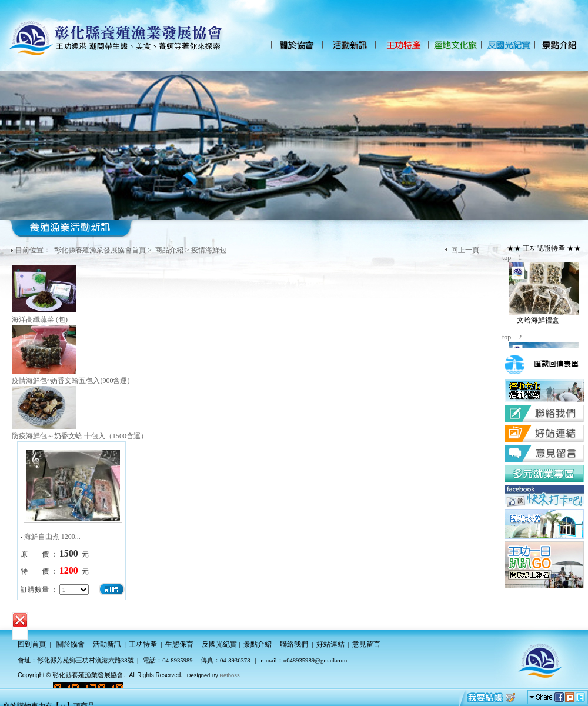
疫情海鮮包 (209, 250)
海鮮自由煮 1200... (52, 537)
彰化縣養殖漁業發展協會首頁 (100, 250)
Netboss (229, 675)
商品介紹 (169, 250)
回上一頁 (465, 250)
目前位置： (34, 250)
